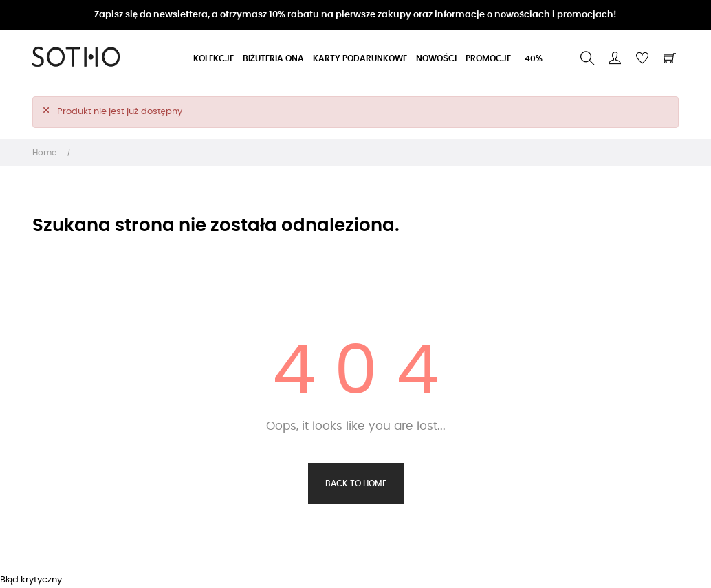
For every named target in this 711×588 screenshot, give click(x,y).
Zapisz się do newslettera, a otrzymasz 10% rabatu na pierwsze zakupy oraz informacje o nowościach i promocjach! (355, 15)
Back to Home (356, 483)
